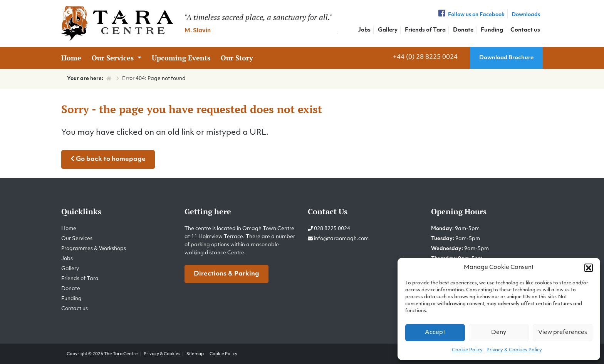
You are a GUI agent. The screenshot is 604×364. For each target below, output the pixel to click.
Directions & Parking (226, 274)
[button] (589, 268)
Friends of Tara (425, 30)
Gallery (388, 30)
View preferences (563, 333)
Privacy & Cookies (162, 354)
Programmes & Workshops (94, 249)
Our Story (237, 58)
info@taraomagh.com (341, 239)
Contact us (525, 30)
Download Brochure (506, 58)
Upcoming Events (181, 58)
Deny (499, 333)
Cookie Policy (467, 350)
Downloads (526, 15)
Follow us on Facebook (471, 15)
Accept (435, 333)
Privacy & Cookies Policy (514, 350)
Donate (463, 30)
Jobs (364, 30)
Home (71, 58)
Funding (492, 30)
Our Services (114, 58)
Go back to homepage (108, 159)
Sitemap (195, 354)
